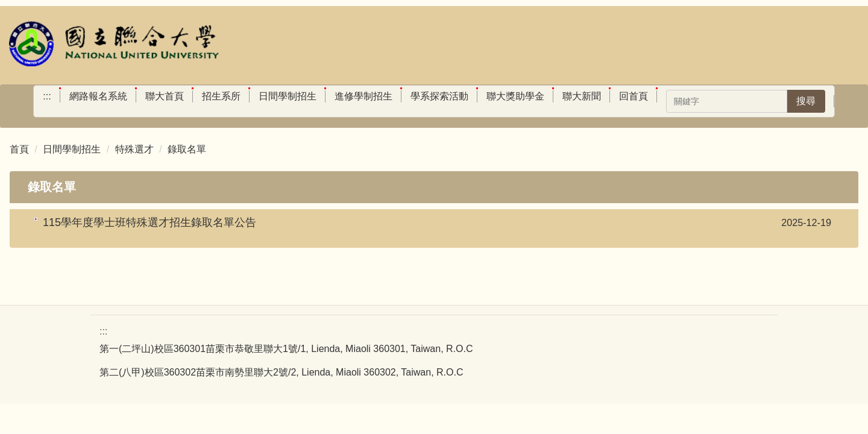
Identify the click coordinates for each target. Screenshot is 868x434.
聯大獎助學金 (515, 96)
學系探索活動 (439, 96)
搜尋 (806, 101)
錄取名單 (187, 149)
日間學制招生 (288, 96)
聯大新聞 (582, 96)
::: (47, 96)
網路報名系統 (98, 96)
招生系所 (221, 96)
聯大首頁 (165, 96)
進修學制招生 (363, 96)
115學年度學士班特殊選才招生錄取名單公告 (149, 222)
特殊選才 (134, 149)
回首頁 (634, 96)
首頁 (19, 149)
